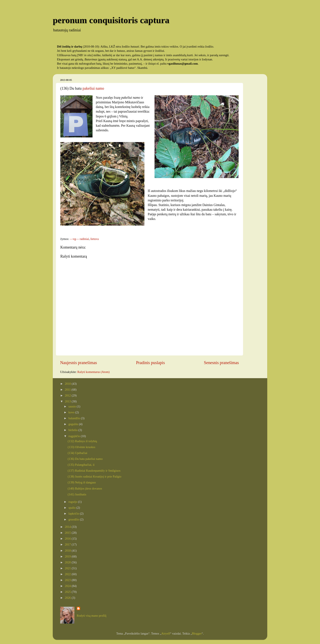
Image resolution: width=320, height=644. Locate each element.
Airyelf (166, 633)
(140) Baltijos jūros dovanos (85, 488)
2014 (68, 527)
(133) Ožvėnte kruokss (81, 447)
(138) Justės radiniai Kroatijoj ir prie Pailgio (95, 476)
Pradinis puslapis (150, 363)
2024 (68, 586)
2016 (68, 539)
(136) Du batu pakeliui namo (85, 459)
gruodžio (74, 519)
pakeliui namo (93, 88)
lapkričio (74, 514)
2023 (68, 580)
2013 (68, 401)
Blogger (197, 633)
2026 (68, 598)
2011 (68, 390)
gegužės (74, 424)
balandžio (75, 418)
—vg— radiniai (79, 239)
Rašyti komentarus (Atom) (93, 372)
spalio (73, 508)
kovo (72, 412)
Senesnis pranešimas (221, 363)
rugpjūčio (75, 436)
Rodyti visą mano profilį (92, 616)
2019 (68, 556)
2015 (68, 533)
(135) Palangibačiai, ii (81, 465)
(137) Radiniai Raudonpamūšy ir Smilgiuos (94, 471)
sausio (73, 406)
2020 (68, 562)
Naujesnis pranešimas (79, 363)
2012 (68, 395)
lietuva (95, 239)
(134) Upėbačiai (77, 453)
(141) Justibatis (77, 494)
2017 (68, 544)
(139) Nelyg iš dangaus (82, 482)
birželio (74, 430)
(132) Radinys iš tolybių (82, 441)
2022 (68, 574)
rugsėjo (73, 502)
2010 (68, 384)
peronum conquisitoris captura (111, 20)
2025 (68, 592)
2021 (68, 568)
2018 (68, 551)
